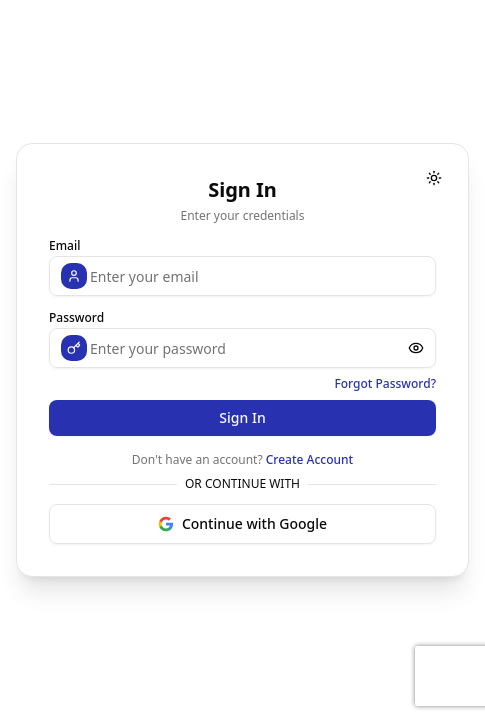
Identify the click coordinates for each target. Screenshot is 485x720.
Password (76, 317)
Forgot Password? (385, 384)
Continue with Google (242, 523)
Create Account (309, 459)
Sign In (242, 417)
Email (64, 245)
